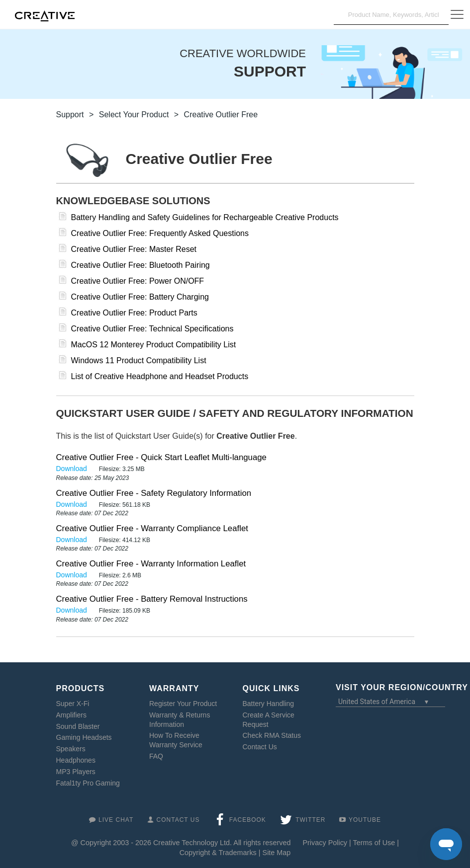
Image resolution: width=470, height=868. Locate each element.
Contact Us (260, 747)
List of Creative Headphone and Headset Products (160, 376)
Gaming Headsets (84, 737)
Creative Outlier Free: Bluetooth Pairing (141, 265)
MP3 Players (76, 772)
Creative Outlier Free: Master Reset (134, 249)
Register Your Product (183, 704)
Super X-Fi (73, 704)
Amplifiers (71, 715)
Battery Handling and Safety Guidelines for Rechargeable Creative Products (205, 217)
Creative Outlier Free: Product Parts (134, 313)
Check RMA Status (272, 735)
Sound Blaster (78, 726)
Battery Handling (269, 704)
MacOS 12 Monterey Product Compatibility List (154, 345)
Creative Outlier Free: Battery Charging (140, 297)
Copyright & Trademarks (218, 853)
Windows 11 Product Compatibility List (139, 360)
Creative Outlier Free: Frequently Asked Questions (160, 233)
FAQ (156, 756)
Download (73, 469)
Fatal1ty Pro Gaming (88, 783)
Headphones (76, 760)
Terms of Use (374, 843)
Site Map (277, 853)
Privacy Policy (325, 843)
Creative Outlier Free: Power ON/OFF (138, 281)
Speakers (71, 749)
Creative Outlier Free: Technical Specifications (152, 329)
